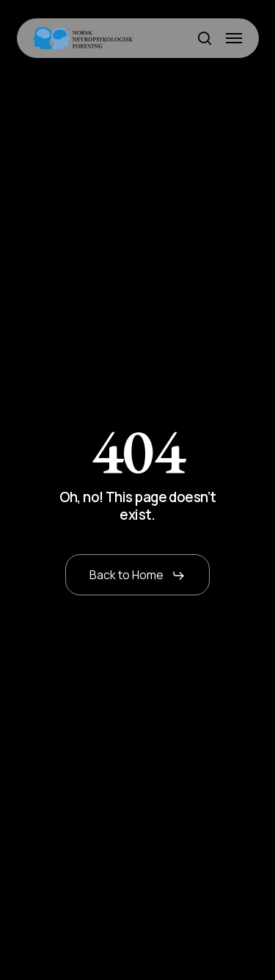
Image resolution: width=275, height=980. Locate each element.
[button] (234, 38)
